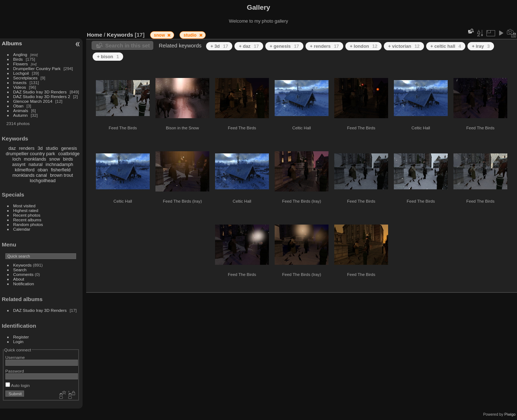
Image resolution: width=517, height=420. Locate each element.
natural (35, 164)
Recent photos (27, 215)
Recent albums (27, 220)
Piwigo (510, 414)
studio (52, 148)
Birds (18, 59)
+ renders (324, 46)
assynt (19, 164)
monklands (35, 159)
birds (68, 159)
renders (27, 148)
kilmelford (25, 170)
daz (12, 148)
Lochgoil (21, 73)
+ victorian (404, 46)
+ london (364, 46)
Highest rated (26, 210)
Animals (21, 110)
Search (20, 270)
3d (40, 148)
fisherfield (61, 170)
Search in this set (127, 45)
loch (17, 159)
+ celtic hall (446, 46)
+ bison (108, 57)
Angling (20, 54)
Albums (12, 43)
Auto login (18, 385)
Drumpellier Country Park (37, 68)
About (19, 279)
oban (43, 170)
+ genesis (284, 46)
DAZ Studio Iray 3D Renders (40, 92)
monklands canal (30, 175)
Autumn (21, 115)
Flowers (21, 64)
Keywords (23, 265)
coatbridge (69, 154)
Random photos (28, 224)
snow (55, 159)
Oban (18, 106)
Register (21, 337)
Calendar (22, 229)
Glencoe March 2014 (33, 101)
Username (15, 357)
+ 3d (219, 46)
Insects (20, 82)
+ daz (249, 46)
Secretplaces (25, 78)
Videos (20, 87)
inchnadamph (59, 164)
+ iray (481, 46)
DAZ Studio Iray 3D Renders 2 (42, 96)
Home (95, 35)
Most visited (24, 206)
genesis (69, 148)
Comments (24, 274)
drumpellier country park (30, 154)
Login (18, 341)
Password (15, 371)
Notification (24, 284)
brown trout (61, 175)
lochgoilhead (43, 181)
